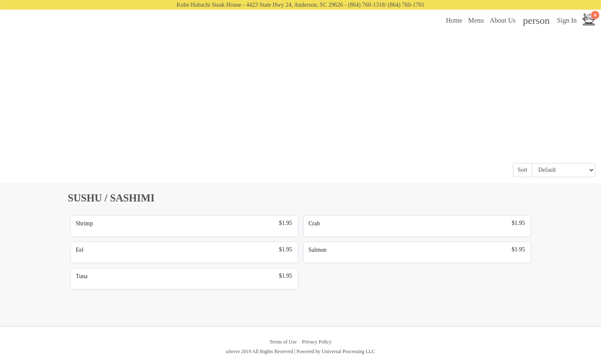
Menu (476, 20)
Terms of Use (283, 342)
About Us (503, 20)
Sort (522, 170)
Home (454, 20)
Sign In (567, 20)
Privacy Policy (317, 342)
